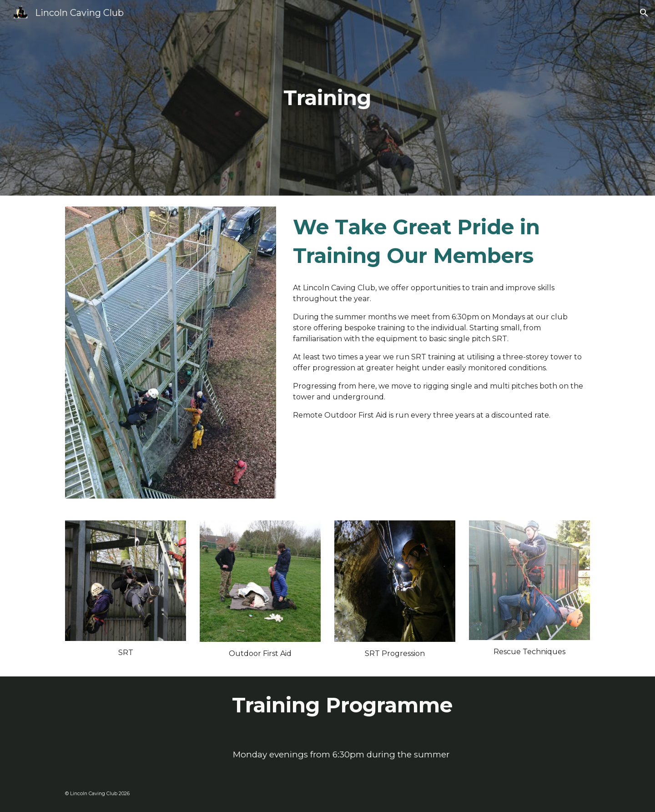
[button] (644, 13)
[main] (327, 98)
